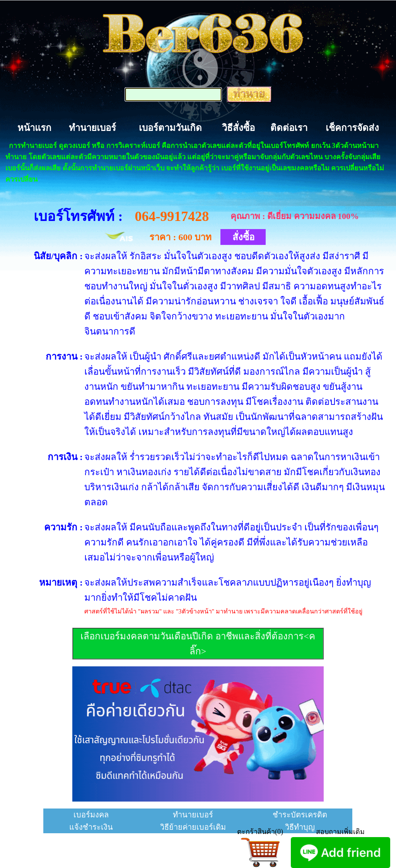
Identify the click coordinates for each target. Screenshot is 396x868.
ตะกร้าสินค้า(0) (260, 832)
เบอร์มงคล (91, 815)
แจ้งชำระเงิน (91, 827)
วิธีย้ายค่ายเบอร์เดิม (193, 827)
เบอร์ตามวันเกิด (170, 128)
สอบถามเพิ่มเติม (340, 832)
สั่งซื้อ (243, 237)
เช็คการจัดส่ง (352, 128)
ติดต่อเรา (289, 128)
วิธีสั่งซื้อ (238, 128)
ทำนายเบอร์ (92, 128)
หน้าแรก (34, 128)
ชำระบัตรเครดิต (300, 815)
